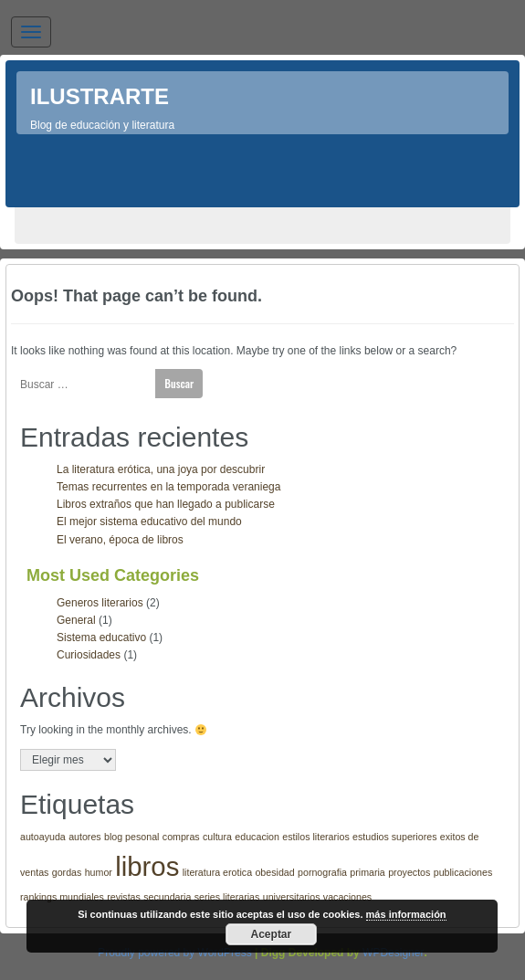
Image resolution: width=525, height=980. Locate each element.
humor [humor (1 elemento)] (99, 872)
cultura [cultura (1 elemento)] (217, 837)
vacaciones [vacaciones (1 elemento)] (347, 897)
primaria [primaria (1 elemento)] (367, 872)
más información (406, 914)
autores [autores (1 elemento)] (85, 837)
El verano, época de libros (120, 540)
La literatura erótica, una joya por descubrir (161, 469)
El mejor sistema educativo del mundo (149, 522)
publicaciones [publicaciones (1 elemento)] (463, 872)
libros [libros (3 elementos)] (147, 866)
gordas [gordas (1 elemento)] (67, 872)
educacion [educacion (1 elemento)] (257, 837)
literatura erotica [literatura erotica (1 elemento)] (217, 872)
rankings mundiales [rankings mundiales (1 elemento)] (62, 897)
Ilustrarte (100, 96)
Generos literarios (100, 603)
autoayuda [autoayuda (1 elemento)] (43, 837)
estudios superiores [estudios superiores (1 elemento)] (394, 837)
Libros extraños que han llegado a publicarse (166, 504)
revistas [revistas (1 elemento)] (124, 897)
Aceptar (272, 934)
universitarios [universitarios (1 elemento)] (292, 897)
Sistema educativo (101, 638)
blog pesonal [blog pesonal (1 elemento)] (131, 837)
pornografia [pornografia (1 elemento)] (322, 872)
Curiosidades (89, 655)
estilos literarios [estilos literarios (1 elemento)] (315, 837)
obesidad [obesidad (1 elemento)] (274, 872)
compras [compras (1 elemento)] (181, 837)
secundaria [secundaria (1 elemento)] (167, 897)
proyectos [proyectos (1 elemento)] (409, 872)
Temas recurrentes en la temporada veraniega (168, 487)
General (76, 620)
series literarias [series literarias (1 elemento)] (227, 897)
